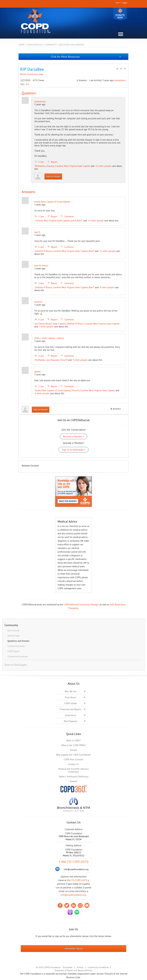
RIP (28, 84)
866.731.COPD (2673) (77, 880)
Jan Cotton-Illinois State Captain (50, 324)
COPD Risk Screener (73, 759)
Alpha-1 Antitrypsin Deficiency (74, 777)
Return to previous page (32, 74)
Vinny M (64, 360)
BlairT (80, 221)
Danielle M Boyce (43, 251)
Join (118, 3)
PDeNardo (40, 166)
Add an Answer (53, 176)
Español (74, 781)
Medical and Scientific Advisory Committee (73, 770)
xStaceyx (50, 166)
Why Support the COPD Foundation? (74, 755)
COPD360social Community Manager (81, 605)
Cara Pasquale (52, 360)
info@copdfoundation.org (73, 895)
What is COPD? (73, 741)
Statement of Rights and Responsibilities (73, 970)
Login (125, 3)
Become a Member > (73, 436)
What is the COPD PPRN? (73, 745)
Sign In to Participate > (73, 450)
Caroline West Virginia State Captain (73, 166)
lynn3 (73, 221)
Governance (71, 715)
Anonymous (120, 80)
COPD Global (71, 703)
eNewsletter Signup (74, 948)
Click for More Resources (65, 57)
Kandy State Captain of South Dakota (53, 390)
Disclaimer (68, 967)
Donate (120, 14)
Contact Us (73, 764)
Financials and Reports (70, 709)
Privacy (80, 967)
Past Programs (71, 721)
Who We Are (71, 691)
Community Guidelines (98, 967)
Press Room (70, 697)
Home (22, 45)
